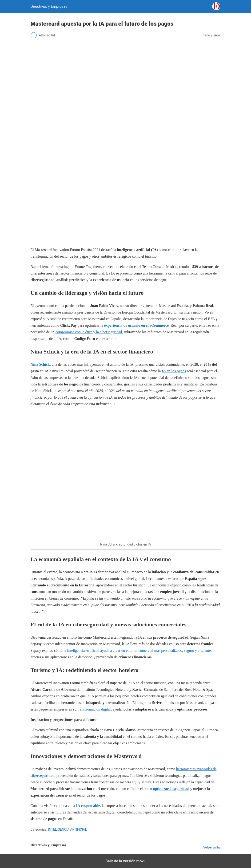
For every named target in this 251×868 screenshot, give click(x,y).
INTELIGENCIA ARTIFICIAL (67, 829)
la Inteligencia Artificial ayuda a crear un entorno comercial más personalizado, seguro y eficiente (137, 650)
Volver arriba (212, 847)
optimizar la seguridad (171, 789)
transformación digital (94, 709)
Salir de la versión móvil (125, 861)
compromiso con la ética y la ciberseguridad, (89, 332)
